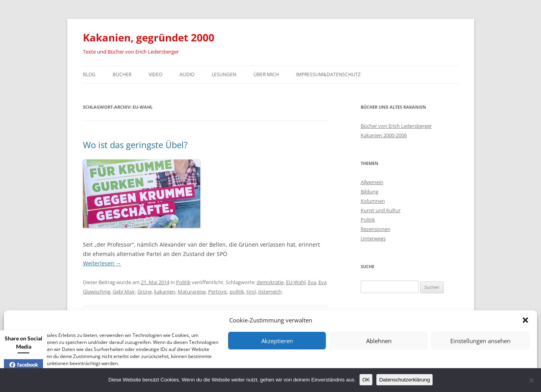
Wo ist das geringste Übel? (135, 145)
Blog (89, 74)
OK (366, 380)
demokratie (270, 282)
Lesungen (224, 74)
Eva (312, 282)
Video (155, 74)
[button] (525, 320)
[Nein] (531, 380)
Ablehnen (379, 341)
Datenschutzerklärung (404, 380)
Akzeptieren (277, 341)
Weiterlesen (102, 263)
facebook (24, 365)
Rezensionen (376, 229)
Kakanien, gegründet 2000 (149, 38)
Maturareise (192, 292)
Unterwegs (373, 238)
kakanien (165, 292)
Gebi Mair (124, 292)
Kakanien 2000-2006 (384, 135)
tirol (251, 292)
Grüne (145, 292)
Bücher (122, 74)
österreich (270, 292)
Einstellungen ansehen (480, 341)
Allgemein (372, 182)
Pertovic (218, 292)
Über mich (266, 74)
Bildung (369, 192)
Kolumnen (373, 201)
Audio (187, 74)
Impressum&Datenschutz (328, 74)
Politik (183, 282)
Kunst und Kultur (381, 210)
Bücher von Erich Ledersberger (396, 126)
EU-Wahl (296, 282)
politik (237, 292)
